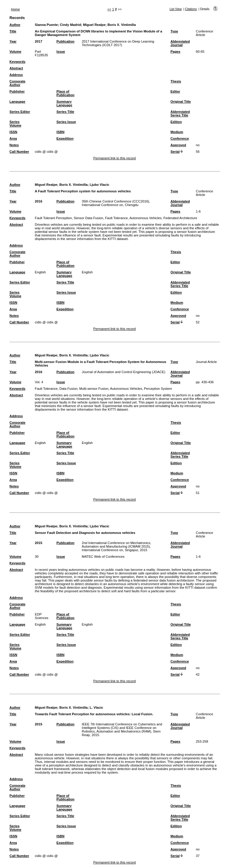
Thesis (176, 81)
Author (15, 25)
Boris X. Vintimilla (122, 25)
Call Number (19, 152)
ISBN (60, 132)
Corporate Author (17, 83)
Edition (176, 122)
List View (176, 9)
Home (16, 9)
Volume (16, 52)
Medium (177, 132)
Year (13, 41)
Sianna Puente (46, 25)
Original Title (181, 102)
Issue (61, 52)
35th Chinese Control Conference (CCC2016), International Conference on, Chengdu (116, 203)
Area (13, 138)
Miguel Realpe (94, 25)
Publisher (17, 91)
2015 (39, 543)
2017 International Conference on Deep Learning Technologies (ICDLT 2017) (118, 43)
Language (17, 102)
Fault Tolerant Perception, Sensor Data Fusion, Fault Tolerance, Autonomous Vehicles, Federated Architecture (116, 218)
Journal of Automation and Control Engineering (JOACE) (123, 372)
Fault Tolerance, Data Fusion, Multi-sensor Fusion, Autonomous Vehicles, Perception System (103, 389)
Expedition (65, 138)
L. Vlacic (96, 708)
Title (13, 31)
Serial (175, 152)
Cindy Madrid (71, 25)
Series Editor (20, 112)
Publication (65, 41)
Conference (180, 138)
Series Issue (66, 122)
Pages (175, 52)
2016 (39, 201)
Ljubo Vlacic (100, 185)
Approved (178, 145)
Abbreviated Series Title (180, 113)
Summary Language (64, 103)
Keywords (17, 62)
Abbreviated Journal (180, 43)
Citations (191, 9)
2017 (39, 41)
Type (174, 31)
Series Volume (16, 124)
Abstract (16, 68)
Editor (175, 91)
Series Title (65, 112)
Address (16, 75)
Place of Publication (65, 93)
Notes (14, 145)
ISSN (13, 132)
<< (109, 9)
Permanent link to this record (114, 158)
